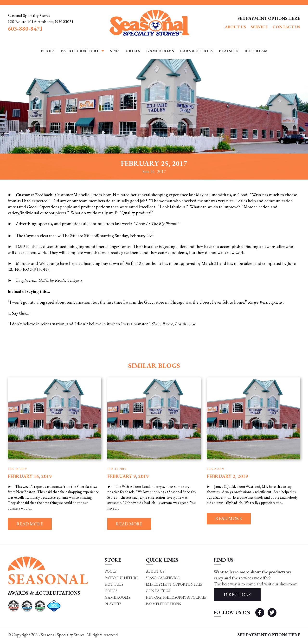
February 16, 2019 (30, 476)
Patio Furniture (80, 51)
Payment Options (163, 605)
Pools (48, 51)
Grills (133, 51)
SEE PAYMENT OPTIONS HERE (269, 18)
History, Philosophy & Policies (176, 598)
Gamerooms (160, 51)
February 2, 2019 (227, 476)
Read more (31, 524)
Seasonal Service (162, 579)
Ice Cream (256, 51)
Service (259, 27)
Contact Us (286, 27)
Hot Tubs (114, 585)
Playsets (229, 51)
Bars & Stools (196, 51)
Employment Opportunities (174, 585)
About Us (235, 27)
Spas (115, 51)
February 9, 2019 (128, 476)
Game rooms (117, 598)
